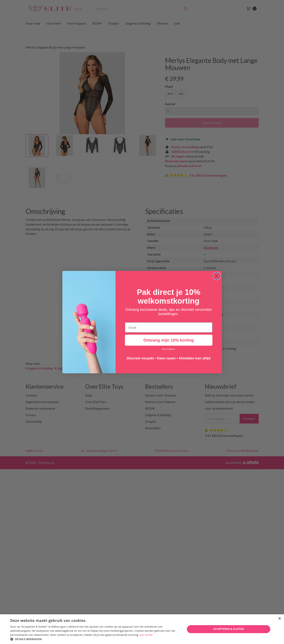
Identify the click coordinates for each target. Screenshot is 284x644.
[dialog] (142, 629)
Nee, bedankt (169, 349)
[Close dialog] (217, 276)
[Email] (169, 328)
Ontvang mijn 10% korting (169, 340)
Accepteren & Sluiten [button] (228, 629)
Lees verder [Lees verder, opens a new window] (146, 635)
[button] (95, 639)
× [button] (279, 619)
